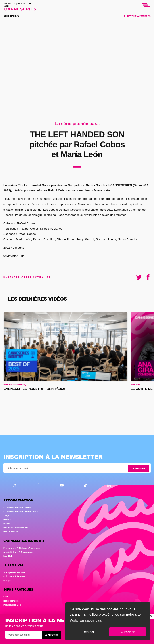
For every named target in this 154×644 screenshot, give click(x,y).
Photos (7, 520)
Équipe (7, 580)
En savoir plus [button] (91, 620)
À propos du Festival (14, 572)
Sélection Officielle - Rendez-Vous (21, 512)
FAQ (6, 597)
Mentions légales (12, 605)
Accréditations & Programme (18, 552)
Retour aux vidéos (136, 16)
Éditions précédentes (14, 576)
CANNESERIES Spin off (15, 528)
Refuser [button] (89, 632)
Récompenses (11, 532)
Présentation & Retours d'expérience (22, 548)
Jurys (6, 516)
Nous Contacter (11, 601)
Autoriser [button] (127, 632)
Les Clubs (9, 556)
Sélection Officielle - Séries (17, 508)
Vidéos (7, 524)
